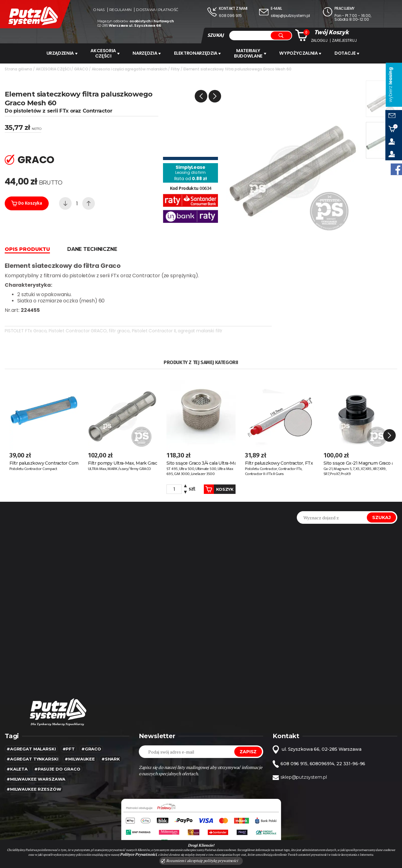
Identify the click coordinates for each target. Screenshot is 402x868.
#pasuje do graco (57, 757)
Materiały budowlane (252, 53)
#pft (69, 737)
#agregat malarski (31, 737)
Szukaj (381, 506)
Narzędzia (147, 53)
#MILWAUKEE (80, 747)
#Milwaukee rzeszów (34, 777)
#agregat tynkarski (32, 747)
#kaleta (17, 757)
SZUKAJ (215, 35)
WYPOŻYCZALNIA (303, 53)
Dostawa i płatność (157, 10)
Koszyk (214, 477)
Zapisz (248, 740)
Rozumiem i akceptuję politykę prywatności (199, 861)
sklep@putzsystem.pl (290, 16)
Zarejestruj (344, 41)
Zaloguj (319, 41)
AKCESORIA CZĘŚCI (104, 53)
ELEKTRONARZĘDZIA (199, 53)
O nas (99, 10)
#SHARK (111, 747)
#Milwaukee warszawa (36, 767)
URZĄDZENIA (60, 53)
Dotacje (350, 53)
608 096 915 (230, 16)
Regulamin (120, 10)
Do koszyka (27, 203)
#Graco (91, 737)
